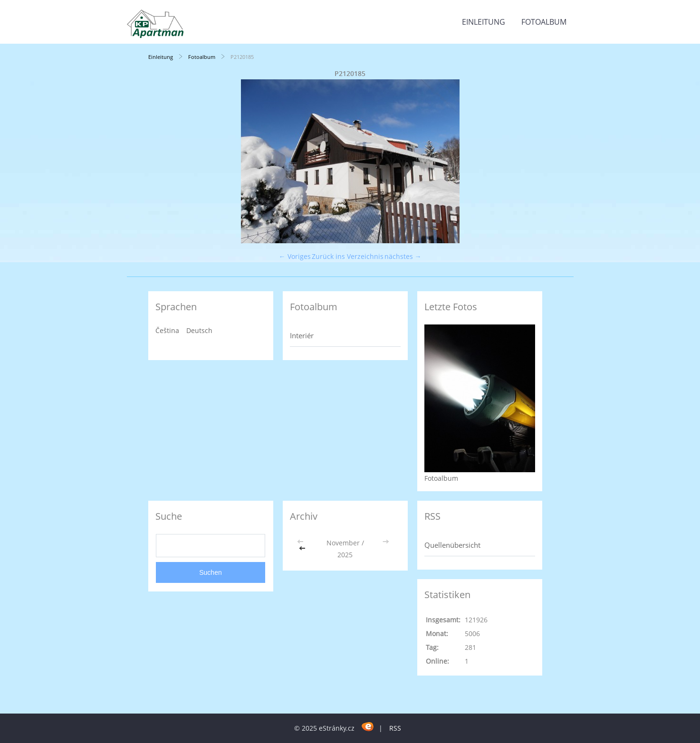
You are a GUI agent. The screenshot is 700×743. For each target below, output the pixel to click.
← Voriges (295, 256)
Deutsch (199, 330)
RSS (395, 728)
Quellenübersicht (452, 545)
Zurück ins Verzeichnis (348, 256)
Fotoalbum (544, 22)
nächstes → (403, 256)
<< (303, 548)
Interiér (302, 335)
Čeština (167, 330)
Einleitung (484, 22)
